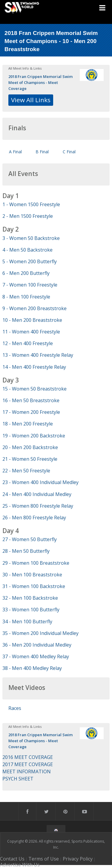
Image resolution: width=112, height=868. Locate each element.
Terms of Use (44, 859)
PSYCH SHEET (18, 779)
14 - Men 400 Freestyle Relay (34, 367)
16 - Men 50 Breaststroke (31, 400)
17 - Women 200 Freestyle (31, 412)
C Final (69, 152)
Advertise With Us (20, 865)
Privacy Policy (78, 859)
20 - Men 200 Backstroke (30, 447)
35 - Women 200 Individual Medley (40, 633)
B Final (42, 152)
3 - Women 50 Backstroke (31, 238)
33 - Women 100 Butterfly (31, 610)
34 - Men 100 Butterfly (27, 621)
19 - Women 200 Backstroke (34, 436)
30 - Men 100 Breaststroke (32, 575)
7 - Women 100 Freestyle (30, 285)
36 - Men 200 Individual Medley (37, 645)
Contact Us (12, 859)
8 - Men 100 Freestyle (26, 297)
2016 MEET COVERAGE (28, 757)
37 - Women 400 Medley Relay (36, 656)
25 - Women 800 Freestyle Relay (38, 506)
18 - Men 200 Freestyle (28, 424)
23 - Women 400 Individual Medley (40, 482)
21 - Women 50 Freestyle (30, 459)
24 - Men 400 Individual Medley (37, 494)
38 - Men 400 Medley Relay (32, 668)
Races (15, 708)
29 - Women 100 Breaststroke (36, 563)
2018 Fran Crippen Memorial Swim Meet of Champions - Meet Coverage (40, 82)
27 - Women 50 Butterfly (30, 539)
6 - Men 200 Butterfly (26, 273)
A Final (15, 152)
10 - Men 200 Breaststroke (32, 320)
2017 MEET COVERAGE (28, 764)
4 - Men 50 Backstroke (27, 250)
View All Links (31, 100)
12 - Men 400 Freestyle (28, 343)
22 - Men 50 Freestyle (26, 471)
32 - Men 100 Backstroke (30, 598)
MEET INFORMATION (27, 771)
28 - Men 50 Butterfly (26, 551)
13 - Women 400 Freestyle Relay (38, 355)
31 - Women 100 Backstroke (34, 586)
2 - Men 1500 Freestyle (28, 216)
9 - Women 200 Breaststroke (34, 308)
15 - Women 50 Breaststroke (34, 389)
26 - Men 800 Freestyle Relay (34, 518)
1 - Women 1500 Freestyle (31, 204)
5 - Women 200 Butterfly (30, 261)
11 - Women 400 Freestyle (31, 332)
